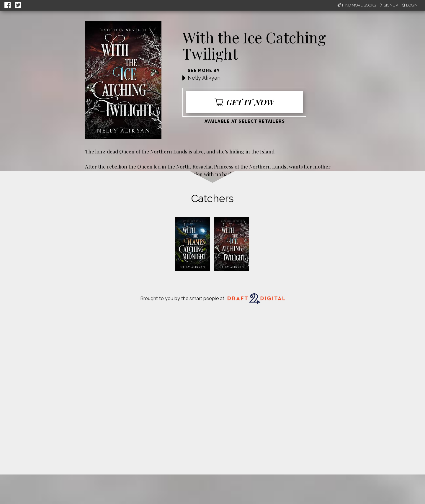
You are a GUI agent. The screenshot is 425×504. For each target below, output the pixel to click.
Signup (388, 5)
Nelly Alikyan (204, 78)
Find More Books (356, 5)
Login (409, 5)
